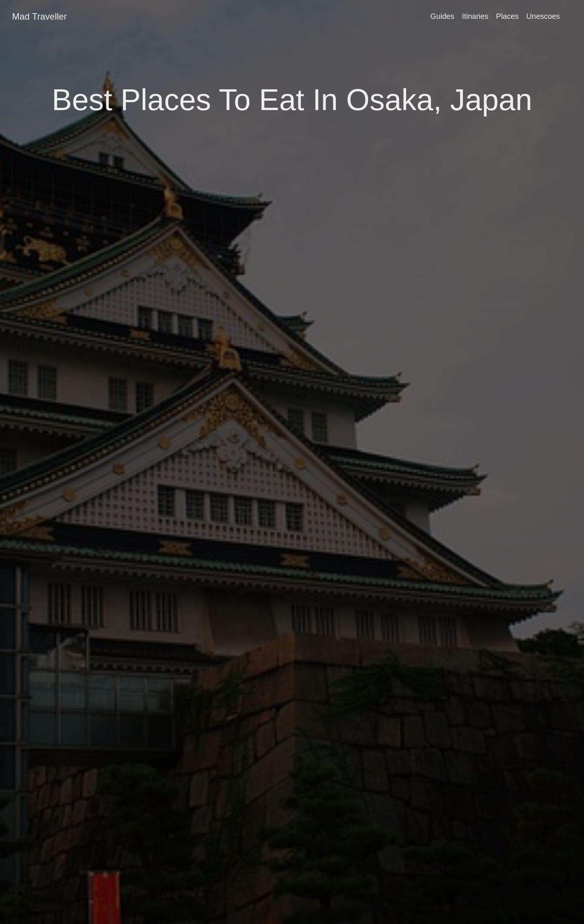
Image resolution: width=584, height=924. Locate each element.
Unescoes (543, 16)
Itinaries (475, 16)
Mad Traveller (39, 16)
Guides (442, 16)
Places (508, 16)
